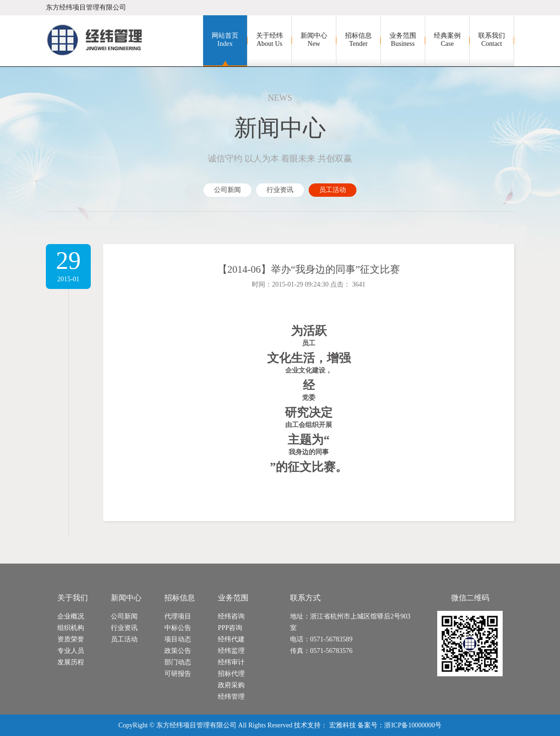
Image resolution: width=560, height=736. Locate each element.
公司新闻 (227, 190)
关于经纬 (269, 40)
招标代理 (231, 674)
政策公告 (178, 651)
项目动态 (178, 639)
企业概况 (71, 616)
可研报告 (178, 674)
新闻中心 (314, 40)
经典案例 (447, 40)
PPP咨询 (230, 628)
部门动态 (178, 662)
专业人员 (71, 651)
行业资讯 (280, 190)
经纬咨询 (231, 616)
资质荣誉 (71, 639)
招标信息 (358, 40)
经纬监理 (231, 651)
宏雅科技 (343, 725)
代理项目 (178, 616)
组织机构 (71, 628)
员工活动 (333, 190)
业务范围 (403, 40)
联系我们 (492, 40)
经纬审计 (231, 662)
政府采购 (231, 685)
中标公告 (178, 628)
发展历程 (71, 662)
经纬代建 (231, 639)
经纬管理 (231, 697)
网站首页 (225, 40)
